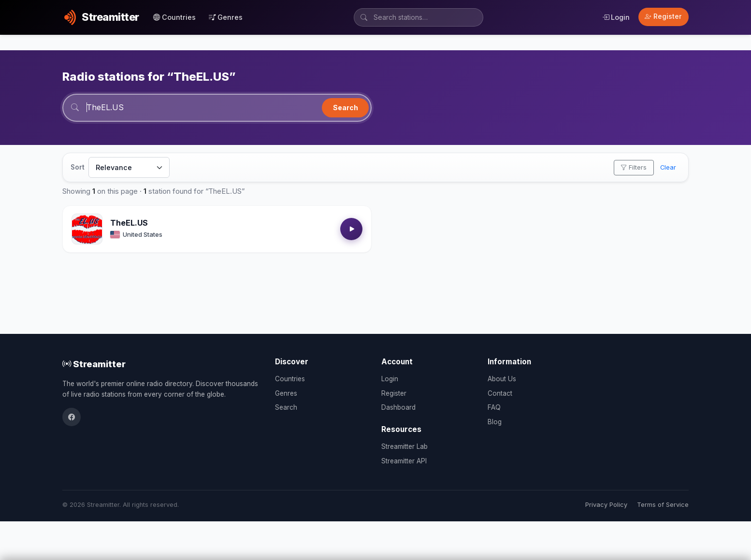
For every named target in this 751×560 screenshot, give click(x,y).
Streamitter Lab (404, 446)
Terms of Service (663, 505)
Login (616, 17)
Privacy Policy (606, 505)
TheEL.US (129, 223)
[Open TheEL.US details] (87, 229)
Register (663, 16)
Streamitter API (404, 461)
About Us (502, 379)
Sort (78, 167)
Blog (495, 422)
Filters (634, 167)
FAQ (494, 407)
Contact (500, 393)
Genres (226, 17)
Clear (668, 167)
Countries (174, 17)
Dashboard (398, 407)
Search (346, 108)
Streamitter (94, 364)
